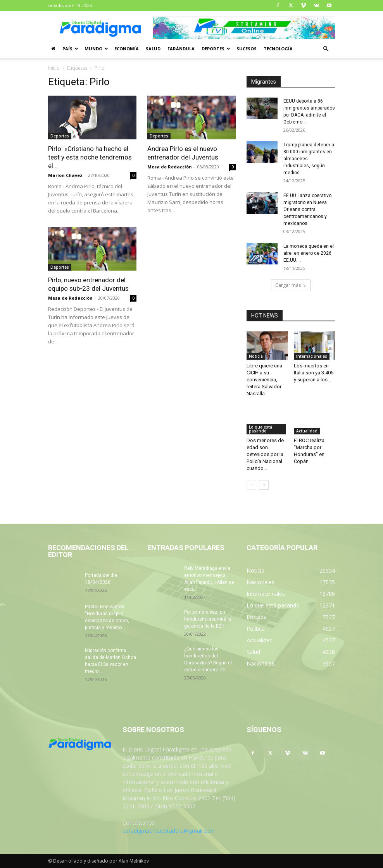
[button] (326, 49)
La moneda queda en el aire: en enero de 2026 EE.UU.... (309, 253)
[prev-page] (251, 485)
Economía (127, 49)
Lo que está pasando (261, 429)
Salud (153, 49)
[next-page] (264, 485)
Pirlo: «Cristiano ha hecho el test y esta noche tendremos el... (90, 157)
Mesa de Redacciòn (170, 167)
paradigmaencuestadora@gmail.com (169, 831)
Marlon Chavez (65, 175)
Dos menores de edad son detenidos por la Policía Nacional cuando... (265, 454)
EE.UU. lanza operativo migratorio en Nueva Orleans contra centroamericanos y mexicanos (307, 209)
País (70, 49)
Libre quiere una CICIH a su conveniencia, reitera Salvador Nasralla (264, 380)
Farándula (181, 49)
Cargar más (291, 285)
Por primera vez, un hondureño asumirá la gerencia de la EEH (208, 619)
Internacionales (312, 356)
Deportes (216, 49)
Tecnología (278, 49)
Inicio (54, 68)
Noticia (256, 356)
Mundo (96, 49)
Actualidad (307, 431)
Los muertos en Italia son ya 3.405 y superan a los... (314, 373)
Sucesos (247, 49)
